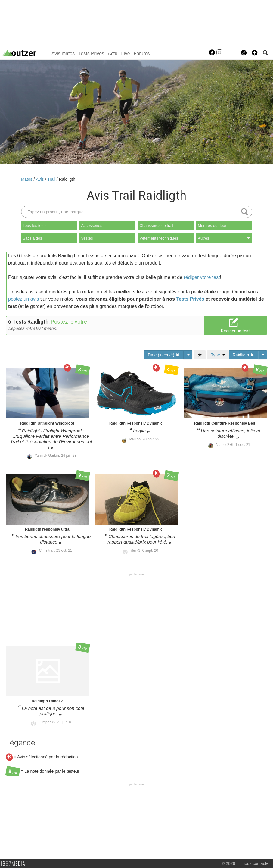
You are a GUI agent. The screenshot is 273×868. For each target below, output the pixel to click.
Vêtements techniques (159, 238)
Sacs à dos (33, 238)
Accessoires (92, 226)
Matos (27, 179)
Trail (52, 179)
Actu (113, 53)
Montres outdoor (212, 226)
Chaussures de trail (156, 226)
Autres (224, 238)
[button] (255, 53)
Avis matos (63, 53)
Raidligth (67, 179)
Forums (142, 53)
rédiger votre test (202, 277)
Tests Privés (91, 53)
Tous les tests (35, 226)
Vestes (87, 238)
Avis (40, 179)
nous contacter (256, 863)
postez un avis (23, 299)
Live (125, 53)
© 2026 (228, 863)
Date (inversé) (164, 355)
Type (218, 355)
